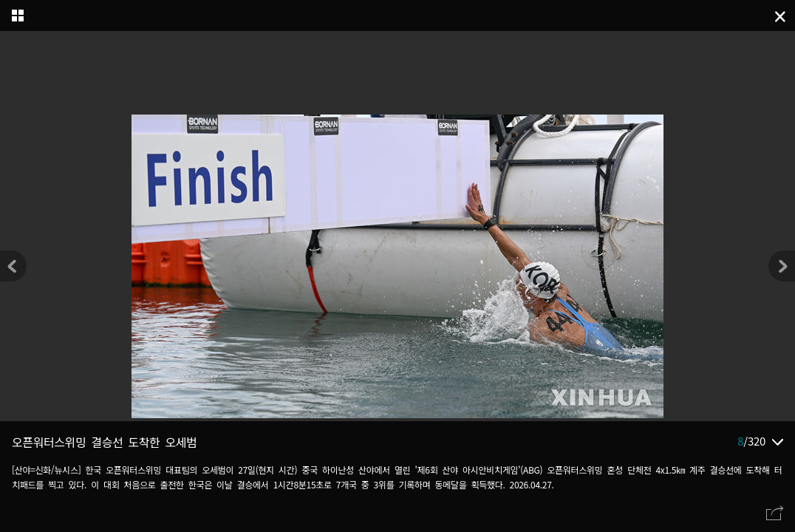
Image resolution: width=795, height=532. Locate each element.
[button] (782, 266)
